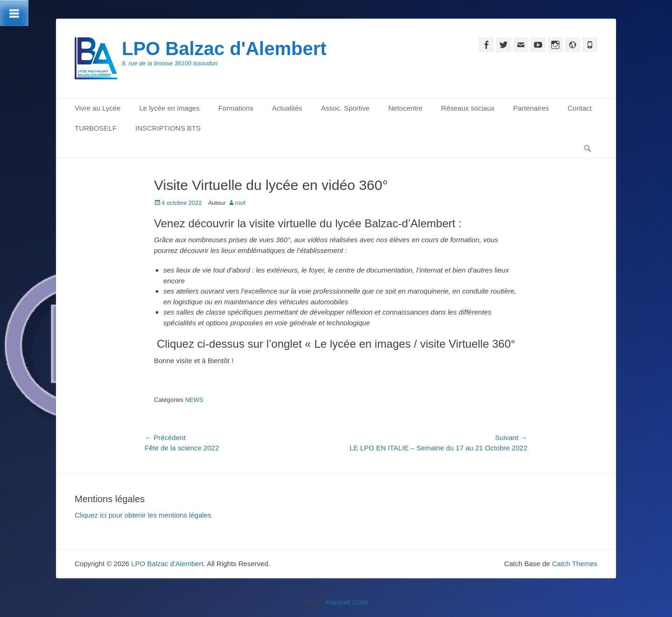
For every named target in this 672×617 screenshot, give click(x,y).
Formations (236, 108)
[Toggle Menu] (14, 13)
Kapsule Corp (346, 602)
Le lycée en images (169, 108)
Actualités (287, 108)
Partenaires (531, 108)
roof (240, 203)
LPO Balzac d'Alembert (224, 49)
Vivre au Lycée (98, 108)
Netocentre (405, 108)
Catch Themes (575, 564)
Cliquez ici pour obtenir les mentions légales (143, 515)
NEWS (194, 400)
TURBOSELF (96, 128)
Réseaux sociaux (468, 108)
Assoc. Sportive (345, 108)
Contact (580, 108)
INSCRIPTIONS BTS (168, 128)
